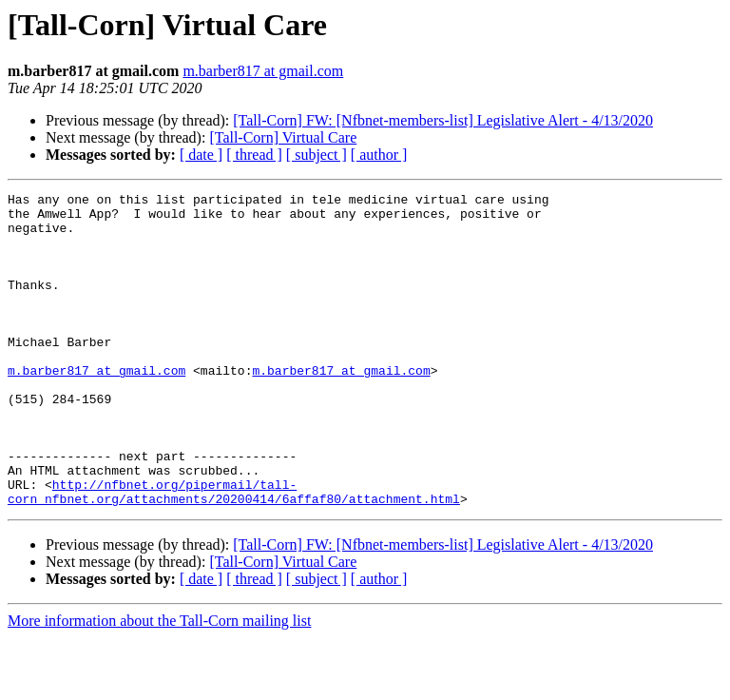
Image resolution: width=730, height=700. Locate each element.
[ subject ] (317, 155)
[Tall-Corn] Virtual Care (283, 137)
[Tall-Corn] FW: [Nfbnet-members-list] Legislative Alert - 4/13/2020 (443, 120)
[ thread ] (254, 155)
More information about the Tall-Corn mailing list (159, 683)
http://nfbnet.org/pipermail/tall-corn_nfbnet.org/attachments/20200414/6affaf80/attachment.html (234, 553)
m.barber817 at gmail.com (263, 71)
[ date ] (201, 155)
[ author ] (379, 155)
